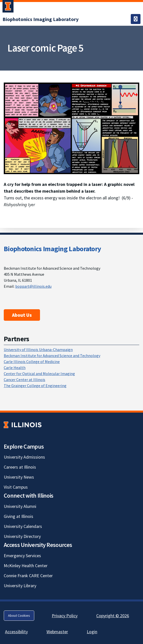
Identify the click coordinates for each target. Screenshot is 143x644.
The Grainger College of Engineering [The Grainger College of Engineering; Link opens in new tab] (35, 386)
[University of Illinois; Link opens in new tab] (23, 425)
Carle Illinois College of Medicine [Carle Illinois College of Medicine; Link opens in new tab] (32, 362)
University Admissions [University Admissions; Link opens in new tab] (24, 457)
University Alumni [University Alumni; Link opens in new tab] (20, 506)
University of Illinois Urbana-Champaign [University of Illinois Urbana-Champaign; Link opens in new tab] (38, 350)
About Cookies (19, 615)
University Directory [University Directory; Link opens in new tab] (22, 536)
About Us (22, 315)
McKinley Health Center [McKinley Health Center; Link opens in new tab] (26, 566)
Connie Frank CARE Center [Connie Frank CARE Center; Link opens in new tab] (28, 576)
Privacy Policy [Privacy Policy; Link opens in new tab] (65, 616)
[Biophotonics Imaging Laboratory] (40, 19)
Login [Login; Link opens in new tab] (92, 632)
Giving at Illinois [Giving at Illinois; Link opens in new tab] (18, 516)
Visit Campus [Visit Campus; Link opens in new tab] (16, 487)
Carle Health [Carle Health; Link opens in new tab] (15, 368)
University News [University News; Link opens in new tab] (19, 477)
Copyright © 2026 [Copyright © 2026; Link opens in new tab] (113, 616)
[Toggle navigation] (136, 19)
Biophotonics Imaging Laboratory (52, 249)
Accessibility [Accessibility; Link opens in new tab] (16, 632)
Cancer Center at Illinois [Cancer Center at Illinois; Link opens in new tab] (24, 380)
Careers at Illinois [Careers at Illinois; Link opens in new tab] (20, 467)
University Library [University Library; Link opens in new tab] (20, 586)
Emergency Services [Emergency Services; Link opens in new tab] (22, 556)
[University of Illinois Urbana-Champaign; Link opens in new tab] (8, 7)
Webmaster (57, 632)
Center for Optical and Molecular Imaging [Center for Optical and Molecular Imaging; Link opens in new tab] (39, 374)
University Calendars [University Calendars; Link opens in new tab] (23, 526)
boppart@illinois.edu (33, 286)
